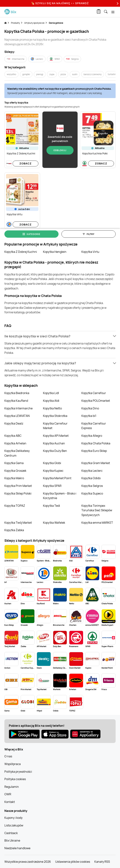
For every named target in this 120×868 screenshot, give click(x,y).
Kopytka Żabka (14, 530)
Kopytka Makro (14, 478)
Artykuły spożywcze (34, 23)
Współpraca (13, 764)
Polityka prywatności (18, 772)
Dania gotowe (56, 23)
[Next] (117, 3)
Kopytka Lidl (51, 393)
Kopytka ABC (13, 436)
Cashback (11, 833)
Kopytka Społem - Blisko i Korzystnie (60, 496)
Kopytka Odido (91, 478)
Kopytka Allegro (92, 436)
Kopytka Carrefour (94, 393)
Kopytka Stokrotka (55, 416)
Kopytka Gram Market (96, 463)
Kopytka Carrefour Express (94, 426)
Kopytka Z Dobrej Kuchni (21, 252)
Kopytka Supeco (92, 493)
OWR (8, 794)
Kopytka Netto (52, 408)
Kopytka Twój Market (18, 523)
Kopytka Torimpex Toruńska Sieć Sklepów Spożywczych (97, 510)
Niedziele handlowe (17, 848)
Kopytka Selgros (92, 486)
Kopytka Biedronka (17, 393)
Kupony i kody (13, 818)
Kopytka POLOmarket (96, 401)
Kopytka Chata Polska (96, 443)
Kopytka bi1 (89, 416)
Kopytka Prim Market (18, 486)
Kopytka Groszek (15, 471)
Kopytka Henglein (55, 252)
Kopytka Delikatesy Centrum (17, 453)
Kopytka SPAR (52, 486)
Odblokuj (60, 150)
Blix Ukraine (12, 840)
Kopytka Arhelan (15, 443)
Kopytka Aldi (51, 401)
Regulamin (12, 787)
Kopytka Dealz (14, 423)
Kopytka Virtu (90, 252)
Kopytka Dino (90, 408)
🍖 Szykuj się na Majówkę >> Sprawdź (60, 3)
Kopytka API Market (56, 436)
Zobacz (26, 163)
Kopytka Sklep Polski (18, 493)
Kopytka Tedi (51, 506)
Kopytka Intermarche (18, 408)
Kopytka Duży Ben (55, 451)
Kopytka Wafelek (54, 523)
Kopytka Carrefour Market (55, 426)
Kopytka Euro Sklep (94, 451)
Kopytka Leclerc (92, 471)
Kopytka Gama (14, 463)
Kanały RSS (102, 862)
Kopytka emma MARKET (97, 523)
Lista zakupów (14, 825)
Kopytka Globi (52, 463)
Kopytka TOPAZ (15, 506)
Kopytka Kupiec (53, 471)
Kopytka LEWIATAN (17, 416)
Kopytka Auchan (54, 443)
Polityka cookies (15, 779)
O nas (8, 756)
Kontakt (10, 802)
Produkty (15, 23)
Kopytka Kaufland (16, 401)
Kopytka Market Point (57, 478)
